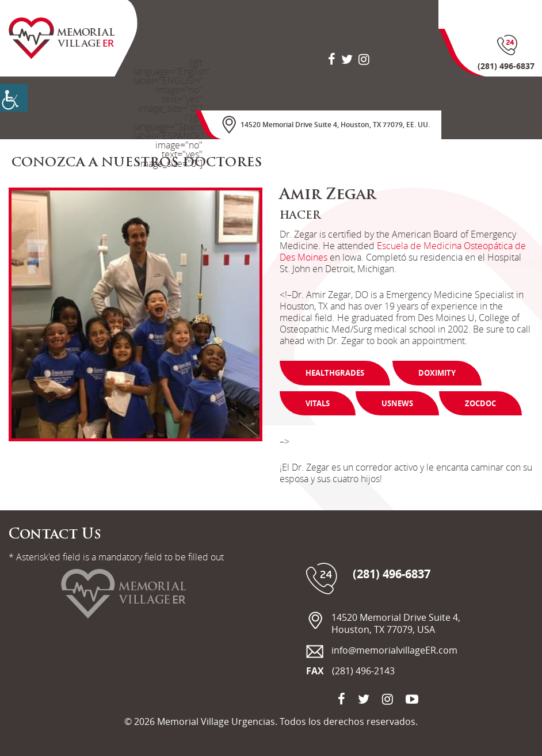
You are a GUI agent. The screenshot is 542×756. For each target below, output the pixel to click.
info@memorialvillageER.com (394, 650)
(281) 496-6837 (392, 574)
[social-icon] (332, 59)
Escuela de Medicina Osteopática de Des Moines (403, 251)
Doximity (437, 373)
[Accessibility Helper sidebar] (14, 98)
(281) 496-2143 (363, 671)
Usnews (397, 403)
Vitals (318, 403)
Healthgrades (335, 373)
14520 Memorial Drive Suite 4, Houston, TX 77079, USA (396, 624)
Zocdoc (480, 403)
